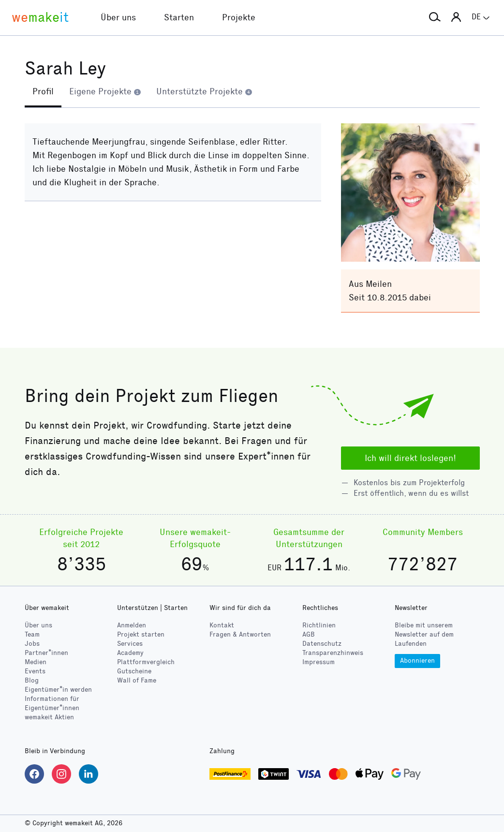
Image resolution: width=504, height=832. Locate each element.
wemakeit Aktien (49, 717)
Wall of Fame (137, 680)
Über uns (38, 625)
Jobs (32, 644)
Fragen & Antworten (240, 634)
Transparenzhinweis (333, 653)
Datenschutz (322, 644)
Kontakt (222, 625)
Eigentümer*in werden (58, 690)
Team (32, 634)
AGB (309, 634)
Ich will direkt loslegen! (410, 458)
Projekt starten (141, 634)
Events (35, 671)
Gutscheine (134, 671)
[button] (435, 17)
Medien (36, 662)
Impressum (319, 662)
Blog (32, 680)
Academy (130, 653)
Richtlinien (319, 625)
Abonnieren (417, 661)
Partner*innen (46, 653)
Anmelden (132, 625)
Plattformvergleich (146, 662)
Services (130, 644)
